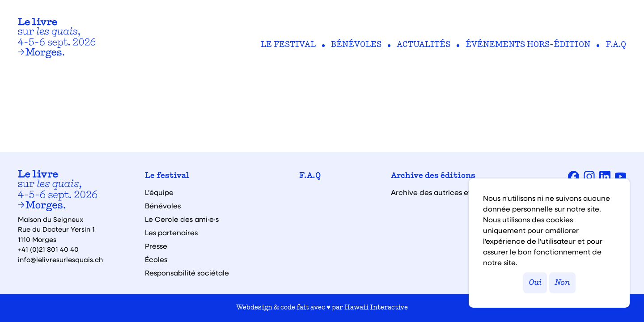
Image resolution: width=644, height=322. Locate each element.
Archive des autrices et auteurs (445, 192)
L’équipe (159, 192)
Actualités (424, 45)
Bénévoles (356, 45)
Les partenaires (171, 233)
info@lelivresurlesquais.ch (60, 259)
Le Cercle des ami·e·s (182, 219)
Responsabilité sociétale (187, 273)
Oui (535, 283)
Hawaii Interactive (376, 308)
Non (562, 283)
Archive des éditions (433, 176)
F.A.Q (616, 45)
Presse (156, 246)
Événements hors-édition (528, 45)
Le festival (288, 45)
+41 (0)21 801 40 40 (48, 249)
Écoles (156, 259)
